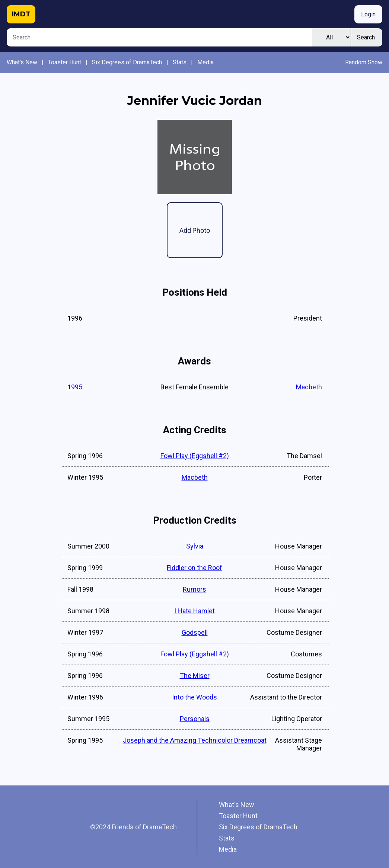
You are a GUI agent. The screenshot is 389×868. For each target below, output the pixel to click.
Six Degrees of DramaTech (127, 62)
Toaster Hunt (65, 62)
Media (205, 62)
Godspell (195, 632)
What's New (22, 62)
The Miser (195, 676)
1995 (75, 387)
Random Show (364, 62)
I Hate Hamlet (194, 611)
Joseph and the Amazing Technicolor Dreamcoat (195, 740)
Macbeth (309, 387)
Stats (180, 62)
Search (366, 37)
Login (368, 14)
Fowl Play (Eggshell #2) (195, 456)
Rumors (194, 589)
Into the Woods (194, 697)
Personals (195, 719)
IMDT (21, 14)
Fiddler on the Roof (194, 568)
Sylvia (195, 546)
